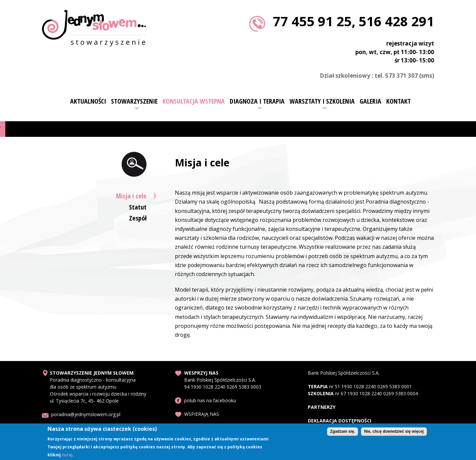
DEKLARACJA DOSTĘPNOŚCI (340, 421)
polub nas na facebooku (210, 400)
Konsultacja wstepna (194, 101)
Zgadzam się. (343, 433)
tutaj (67, 456)
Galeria (370, 101)
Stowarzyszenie (134, 101)
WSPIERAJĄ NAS (202, 414)
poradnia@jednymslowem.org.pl (86, 414)
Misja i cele (131, 196)
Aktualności (88, 101)
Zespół (138, 218)
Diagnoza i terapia (257, 101)
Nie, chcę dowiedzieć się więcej (394, 433)
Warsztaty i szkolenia (322, 101)
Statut (138, 207)
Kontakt (399, 101)
